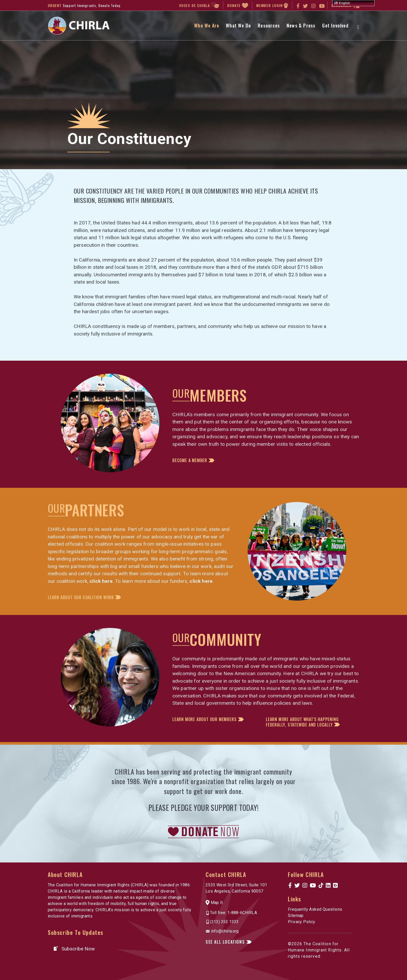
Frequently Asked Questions (315, 909)
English (342, 3)
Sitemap (296, 916)
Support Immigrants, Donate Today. (92, 5)
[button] (141, 614)
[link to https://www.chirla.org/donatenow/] (203, 843)
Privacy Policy (302, 922)
